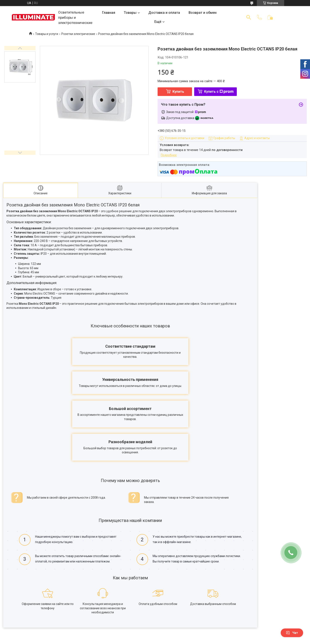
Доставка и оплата (164, 13)
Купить (178, 92)
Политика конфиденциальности (51, 624)
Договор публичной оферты (48, 618)
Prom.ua (174, 636)
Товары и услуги (47, 34)
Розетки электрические (78, 34)
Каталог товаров (170, 606)
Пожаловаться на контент (178, 640)
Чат (292, 633)
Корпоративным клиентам (114, 618)
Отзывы (164, 612)
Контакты (35, 612)
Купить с (219, 92)
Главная (109, 13)
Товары (130, 13)
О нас (32, 606)
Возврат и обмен (203, 13)
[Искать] (249, 17)
